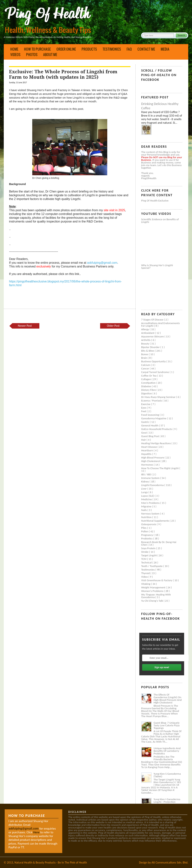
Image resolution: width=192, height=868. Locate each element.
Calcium (146, 365)
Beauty (145, 344)
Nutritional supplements (155, 521)
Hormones (147, 465)
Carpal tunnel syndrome (155, 372)
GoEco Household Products (157, 429)
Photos (32, 55)
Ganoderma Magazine (154, 418)
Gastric (145, 422)
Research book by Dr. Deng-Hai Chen (159, 543)
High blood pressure (153, 458)
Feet (144, 411)
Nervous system (151, 514)
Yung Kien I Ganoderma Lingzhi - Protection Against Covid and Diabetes (167, 803)
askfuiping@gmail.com (102, 263)
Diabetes (147, 386)
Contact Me (146, 49)
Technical (147, 562)
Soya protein (149, 548)
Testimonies (112, 49)
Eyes (144, 408)
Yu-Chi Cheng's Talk (152, 601)
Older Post (113, 326)
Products (89, 49)
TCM (144, 559)
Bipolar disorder (151, 347)
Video (145, 577)
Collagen (146, 379)
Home (14, 49)
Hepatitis (147, 454)
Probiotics (147, 538)
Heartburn (147, 450)
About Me (50, 55)
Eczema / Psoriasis (152, 401)
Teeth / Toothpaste (152, 566)
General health (150, 425)
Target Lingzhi (149, 555)
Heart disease (149, 447)
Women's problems (153, 591)
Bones (145, 354)
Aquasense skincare (153, 336)
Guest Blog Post (150, 436)
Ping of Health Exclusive (155, 201)
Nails (144, 510)
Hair (144, 440)
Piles (144, 528)
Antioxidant (148, 333)
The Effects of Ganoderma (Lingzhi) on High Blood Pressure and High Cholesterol (168, 699)
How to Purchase (37, 49)
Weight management (154, 587)
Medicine (147, 499)
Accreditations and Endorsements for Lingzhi (160, 324)
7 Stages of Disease (153, 320)
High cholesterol (151, 461)
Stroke (145, 552)
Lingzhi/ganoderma (153, 485)
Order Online (66, 49)
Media (165, 49)
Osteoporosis (149, 524)
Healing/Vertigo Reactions (156, 443)
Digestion (147, 393)
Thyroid (146, 573)
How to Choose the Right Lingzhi (160, 468)
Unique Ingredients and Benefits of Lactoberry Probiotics (167, 751)
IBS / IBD (146, 474)
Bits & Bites (148, 351)
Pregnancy (147, 535)
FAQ (129, 49)
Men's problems (151, 503)
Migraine (147, 506)
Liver (144, 489)
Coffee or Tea (149, 376)
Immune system (151, 478)
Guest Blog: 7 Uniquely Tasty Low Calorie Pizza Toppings (167, 725)
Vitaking (146, 584)
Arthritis (146, 340)
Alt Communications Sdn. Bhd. (170, 862)
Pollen (145, 531)
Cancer (145, 368)
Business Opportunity (154, 361)
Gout (144, 433)
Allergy (145, 329)
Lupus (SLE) (148, 496)
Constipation (149, 383)
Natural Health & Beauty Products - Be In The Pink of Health (51, 862)
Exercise (146, 404)
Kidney (145, 482)
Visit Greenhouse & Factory (157, 580)
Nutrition (147, 517)
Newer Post (25, 326)
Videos (15, 55)
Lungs (145, 492)
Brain (144, 358)
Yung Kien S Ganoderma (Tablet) (167, 775)
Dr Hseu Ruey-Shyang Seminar (159, 397)
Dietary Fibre (149, 390)
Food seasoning (150, 415)
